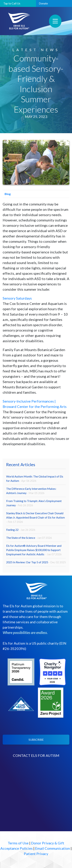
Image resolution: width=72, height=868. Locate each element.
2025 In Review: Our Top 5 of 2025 (36, 562)
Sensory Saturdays (17, 298)
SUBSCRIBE (36, 740)
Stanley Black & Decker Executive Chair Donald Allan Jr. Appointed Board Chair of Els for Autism (35, 517)
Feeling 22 (21, 530)
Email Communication (52, 848)
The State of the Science (29, 538)
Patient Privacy (36, 854)
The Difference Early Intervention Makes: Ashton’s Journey (31, 491)
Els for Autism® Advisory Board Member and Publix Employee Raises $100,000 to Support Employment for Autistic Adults (34, 550)
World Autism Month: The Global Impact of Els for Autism (35, 478)
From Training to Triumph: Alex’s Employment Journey (34, 503)
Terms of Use (18, 843)
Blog (7, 194)
